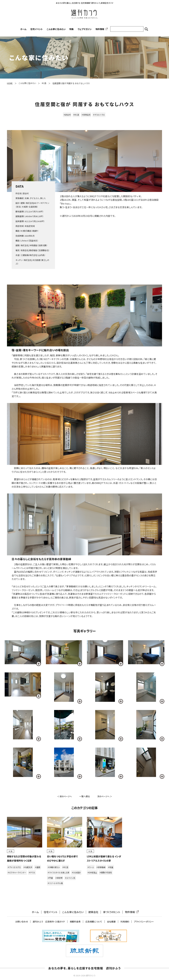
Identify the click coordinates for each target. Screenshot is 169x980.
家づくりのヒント (112, 912)
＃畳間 (38, 867)
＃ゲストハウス (99, 115)
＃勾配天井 (28, 867)
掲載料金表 (75, 922)
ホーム (23, 29)
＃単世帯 (59, 878)
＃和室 (111, 867)
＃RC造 (76, 115)
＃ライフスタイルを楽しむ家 (58, 872)
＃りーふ (91, 867)
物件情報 (101, 29)
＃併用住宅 (86, 115)
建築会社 (93, 912)
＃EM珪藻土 (92, 872)
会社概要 (111, 922)
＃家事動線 (101, 867)
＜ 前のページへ (64, 796)
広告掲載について (94, 922)
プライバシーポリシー (144, 922)
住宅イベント (37, 29)
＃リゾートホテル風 (55, 883)
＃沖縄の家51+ (54, 867)
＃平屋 (50, 878)
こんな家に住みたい (56, 29)
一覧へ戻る (85, 796)
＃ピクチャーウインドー (17, 872)
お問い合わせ (22, 922)
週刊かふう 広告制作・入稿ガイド (49, 922)
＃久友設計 (76, 872)
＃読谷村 (67, 115)
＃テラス (32, 872)
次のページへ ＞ (105, 796)
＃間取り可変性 (106, 872)
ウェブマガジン (85, 29)
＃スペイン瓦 (70, 878)
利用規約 (125, 922)
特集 (71, 29)
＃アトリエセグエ (14, 867)
